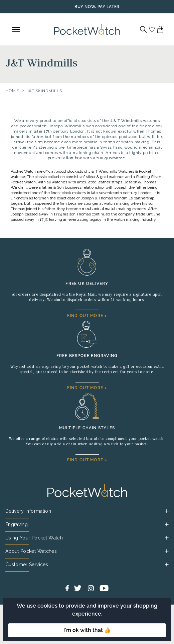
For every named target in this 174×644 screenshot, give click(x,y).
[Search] (143, 29)
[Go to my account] (152, 29)
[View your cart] (160, 29)
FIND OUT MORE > (87, 316)
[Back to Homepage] (87, 29)
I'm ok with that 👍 (87, 630)
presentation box (65, 158)
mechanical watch (99, 209)
